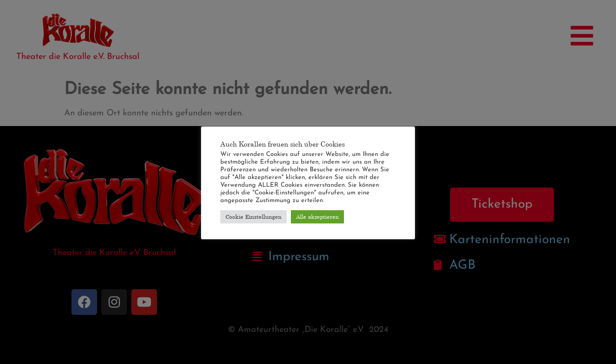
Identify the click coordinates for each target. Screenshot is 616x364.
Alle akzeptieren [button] (317, 217)
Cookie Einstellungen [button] (253, 217)
